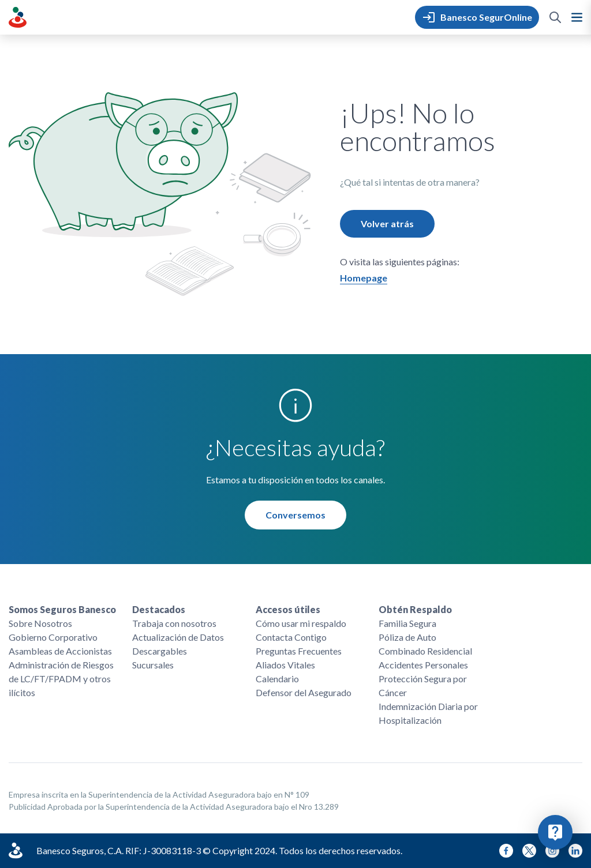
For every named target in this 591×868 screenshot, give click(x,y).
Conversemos (295, 515)
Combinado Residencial (425, 651)
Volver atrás (387, 223)
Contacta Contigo (291, 637)
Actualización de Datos (178, 637)
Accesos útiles (288, 609)
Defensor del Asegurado (304, 692)
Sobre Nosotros (40, 623)
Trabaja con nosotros (174, 623)
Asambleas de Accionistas (60, 651)
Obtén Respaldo (415, 609)
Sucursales (153, 665)
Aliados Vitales (285, 665)
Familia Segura (407, 623)
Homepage (364, 278)
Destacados (159, 609)
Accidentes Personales (423, 665)
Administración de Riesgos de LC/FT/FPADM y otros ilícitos (61, 679)
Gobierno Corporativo (53, 637)
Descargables (160, 651)
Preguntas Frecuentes (299, 651)
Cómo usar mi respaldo (301, 623)
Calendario (277, 679)
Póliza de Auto (407, 637)
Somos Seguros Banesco (62, 609)
